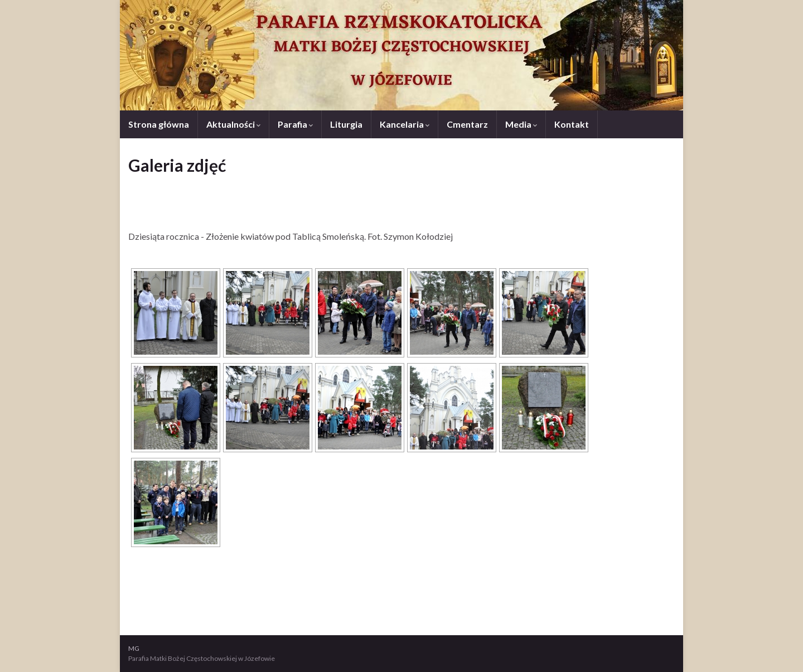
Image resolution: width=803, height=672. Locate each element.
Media (521, 124)
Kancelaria (405, 124)
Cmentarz (467, 124)
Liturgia (346, 124)
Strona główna (159, 124)
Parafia (295, 124)
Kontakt (572, 124)
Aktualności (233, 124)
